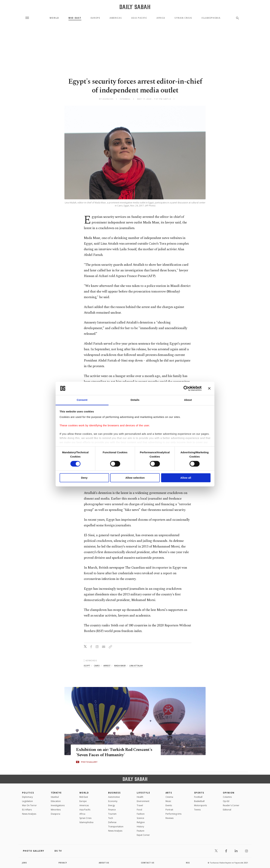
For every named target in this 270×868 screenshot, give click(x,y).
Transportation (116, 827)
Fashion (141, 814)
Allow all (186, 478)
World (54, 18)
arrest (107, 666)
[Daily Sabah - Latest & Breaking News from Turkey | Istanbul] (135, 7)
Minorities (56, 810)
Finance (112, 810)
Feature (141, 831)
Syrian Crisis (183, 18)
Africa (161, 18)
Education (56, 801)
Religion (141, 822)
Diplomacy (27, 797)
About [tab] (188, 400)
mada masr (120, 666)
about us (104, 863)
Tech (111, 818)
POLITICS (28, 793)
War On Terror (29, 805)
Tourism (112, 814)
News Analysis (29, 814)
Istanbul (55, 797)
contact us (148, 863)
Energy (112, 805)
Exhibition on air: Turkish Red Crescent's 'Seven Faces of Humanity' (115, 752)
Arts (169, 793)
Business (114, 793)
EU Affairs (27, 810)
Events (169, 805)
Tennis (197, 810)
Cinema (169, 797)
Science (140, 818)
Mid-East (75, 18)
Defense (112, 822)
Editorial (227, 810)
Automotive (114, 797)
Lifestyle (143, 793)
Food (139, 810)
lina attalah (136, 666)
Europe (95, 18)
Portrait (169, 810)
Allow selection (135, 478)
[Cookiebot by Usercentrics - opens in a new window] (186, 388)
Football (198, 797)
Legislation (27, 801)
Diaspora (56, 814)
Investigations (58, 805)
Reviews (169, 818)
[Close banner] (209, 388)
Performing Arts (173, 814)
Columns (227, 797)
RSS (188, 863)
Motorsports (200, 805)
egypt (87, 666)
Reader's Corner (231, 805)
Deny (84, 478)
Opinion (229, 793)
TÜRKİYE (56, 793)
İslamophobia (86, 822)
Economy (113, 801)
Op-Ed (226, 801)
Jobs (25, 863)
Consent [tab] (82, 400)
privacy (63, 863)
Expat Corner (143, 835)
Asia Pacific (139, 18)
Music (168, 801)
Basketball (199, 801)
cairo (97, 666)
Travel (140, 805)
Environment (143, 801)
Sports (199, 793)
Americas (116, 18)
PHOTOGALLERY (89, 762)
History (140, 827)
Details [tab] (135, 400)
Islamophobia (211, 18)
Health (140, 797)
